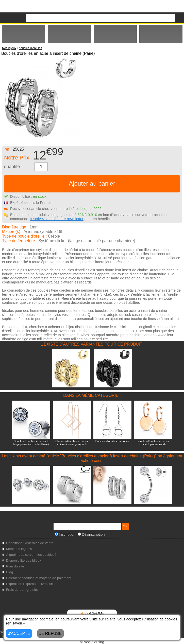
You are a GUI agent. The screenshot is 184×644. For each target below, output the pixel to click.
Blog (10, 572)
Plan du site (15, 566)
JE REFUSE (51, 633)
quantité (12, 167)
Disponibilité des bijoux (24, 560)
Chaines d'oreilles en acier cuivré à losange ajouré (72, 443)
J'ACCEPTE (19, 633)
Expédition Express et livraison (30, 584)
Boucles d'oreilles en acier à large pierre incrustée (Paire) (31, 443)
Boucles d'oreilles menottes (112, 441)
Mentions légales (19, 549)
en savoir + (16, 623)
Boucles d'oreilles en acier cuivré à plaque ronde (153, 443)
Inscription (65, 534)
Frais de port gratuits (22, 590)
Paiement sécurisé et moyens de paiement (39, 578)
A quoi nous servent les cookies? (31, 555)
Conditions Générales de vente (30, 543)
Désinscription (91, 534)
